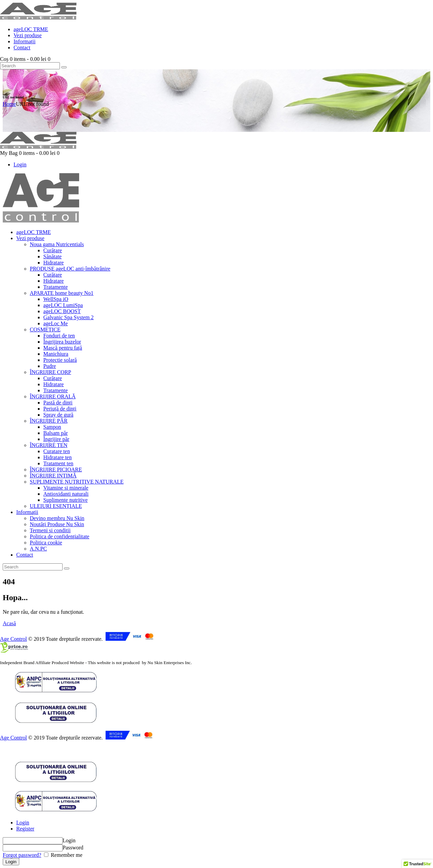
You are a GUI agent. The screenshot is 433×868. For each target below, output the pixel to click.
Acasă (9, 623)
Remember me (66, 855)
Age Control (14, 639)
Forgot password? (22, 855)
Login (23, 823)
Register (25, 829)
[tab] (223, 823)
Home (9, 104)
